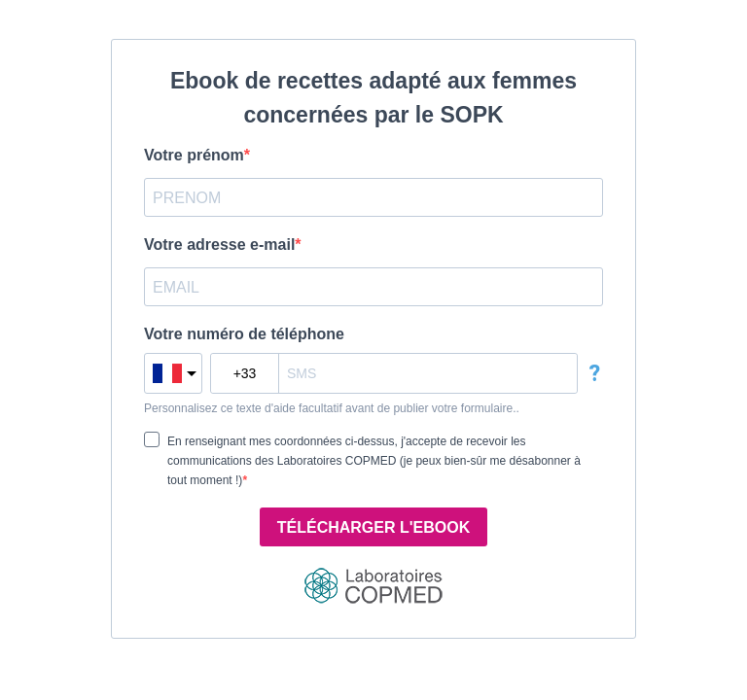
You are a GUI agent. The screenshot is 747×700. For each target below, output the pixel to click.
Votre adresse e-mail (219, 245)
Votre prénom (194, 155)
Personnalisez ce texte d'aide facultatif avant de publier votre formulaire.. (332, 408)
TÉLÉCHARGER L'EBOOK (373, 527)
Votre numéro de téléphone (244, 334)
